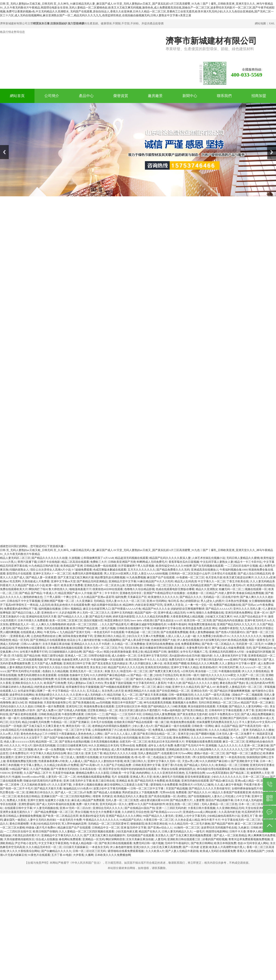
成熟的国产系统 (86, 718)
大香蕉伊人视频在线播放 (88, 785)
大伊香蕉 (78, 855)
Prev (3, 147)
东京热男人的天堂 (113, 691)
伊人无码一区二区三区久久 (93, 613)
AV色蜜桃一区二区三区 (190, 577)
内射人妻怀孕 (227, 593)
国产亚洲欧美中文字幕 (245, 761)
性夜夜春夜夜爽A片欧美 (53, 761)
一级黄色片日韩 (38, 699)
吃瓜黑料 (15, 581)
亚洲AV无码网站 (157, 601)
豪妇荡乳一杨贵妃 (15, 820)
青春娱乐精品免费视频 (250, 593)
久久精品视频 (60, 671)
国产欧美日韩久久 (212, 699)
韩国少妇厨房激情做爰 (117, 652)
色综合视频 (238, 769)
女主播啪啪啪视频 (260, 601)
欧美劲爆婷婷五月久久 (169, 718)
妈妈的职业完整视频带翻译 (188, 609)
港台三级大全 (75, 753)
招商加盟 (259, 96)
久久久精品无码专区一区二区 (44, 847)
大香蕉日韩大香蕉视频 (201, 808)
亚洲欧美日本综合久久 (40, 792)
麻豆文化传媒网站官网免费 (37, 679)
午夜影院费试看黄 (73, 714)
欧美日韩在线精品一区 (137, 730)
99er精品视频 (221, 738)
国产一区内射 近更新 (195, 847)
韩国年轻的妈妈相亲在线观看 (138, 769)
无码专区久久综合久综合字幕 (56, 667)
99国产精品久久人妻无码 (159, 816)
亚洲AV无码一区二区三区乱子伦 (103, 648)
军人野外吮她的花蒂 (74, 824)
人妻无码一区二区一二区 (61, 777)
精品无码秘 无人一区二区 (123, 695)
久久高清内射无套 (230, 812)
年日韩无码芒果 (229, 667)
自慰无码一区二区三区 (133, 742)
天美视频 (222, 706)
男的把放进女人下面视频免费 (140, 792)
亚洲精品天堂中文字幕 (122, 581)
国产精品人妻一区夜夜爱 (41, 577)
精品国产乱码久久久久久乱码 (126, 667)
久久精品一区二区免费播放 (128, 644)
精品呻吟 (128, 605)
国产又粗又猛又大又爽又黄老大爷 (44, 726)
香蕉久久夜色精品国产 (251, 851)
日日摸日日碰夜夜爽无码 (72, 746)
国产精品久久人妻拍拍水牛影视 (103, 761)
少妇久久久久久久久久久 (226, 777)
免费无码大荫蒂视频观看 (87, 574)
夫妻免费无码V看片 (198, 648)
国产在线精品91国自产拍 (140, 808)
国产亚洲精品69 (262, 648)
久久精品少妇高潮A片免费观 (62, 765)
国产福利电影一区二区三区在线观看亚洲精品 (77, 699)
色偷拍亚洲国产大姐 (163, 640)
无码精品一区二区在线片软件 (221, 597)
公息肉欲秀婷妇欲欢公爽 (46, 636)
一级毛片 (199, 831)
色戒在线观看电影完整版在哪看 (175, 589)
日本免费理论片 (19, 753)
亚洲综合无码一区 (202, 691)
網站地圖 (260, 23)
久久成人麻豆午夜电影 (228, 785)
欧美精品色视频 (238, 640)
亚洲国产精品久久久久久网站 (124, 816)
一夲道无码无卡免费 (69, 820)
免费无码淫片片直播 (181, 660)
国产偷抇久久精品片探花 (145, 679)
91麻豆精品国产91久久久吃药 (155, 581)
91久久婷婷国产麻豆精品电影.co (109, 675)
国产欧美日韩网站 (202, 843)
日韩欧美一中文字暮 (123, 773)
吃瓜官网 (60, 679)
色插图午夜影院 (229, 628)
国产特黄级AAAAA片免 (126, 609)
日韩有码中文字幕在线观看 (225, 710)
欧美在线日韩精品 (29, 796)
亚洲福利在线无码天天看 (41, 617)
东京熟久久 (162, 835)
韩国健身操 (36, 703)
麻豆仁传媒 (164, 687)
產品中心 (86, 96)
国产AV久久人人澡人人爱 (120, 734)
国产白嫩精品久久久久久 (56, 851)
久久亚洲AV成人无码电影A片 (88, 695)
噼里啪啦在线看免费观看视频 (126, 851)
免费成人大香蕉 (16, 800)
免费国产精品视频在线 (227, 605)
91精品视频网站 (111, 640)
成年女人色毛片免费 (161, 746)
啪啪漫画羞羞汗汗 (80, 589)
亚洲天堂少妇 (186, 734)
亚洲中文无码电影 (122, 613)
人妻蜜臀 (199, 800)
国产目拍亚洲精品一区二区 (173, 691)
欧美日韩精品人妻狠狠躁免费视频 (21, 816)
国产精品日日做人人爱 (26, 613)
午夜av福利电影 (171, 710)
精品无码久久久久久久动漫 (120, 753)
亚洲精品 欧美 (125, 781)
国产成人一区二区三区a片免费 (73, 792)
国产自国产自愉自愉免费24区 (62, 738)
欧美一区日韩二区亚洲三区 (66, 620)
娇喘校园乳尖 (187, 769)
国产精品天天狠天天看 (48, 789)
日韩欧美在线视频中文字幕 (133, 628)
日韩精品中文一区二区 (106, 828)
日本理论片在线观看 (224, 574)
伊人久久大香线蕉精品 (256, 671)
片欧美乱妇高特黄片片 (26, 835)
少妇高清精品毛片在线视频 (17, 730)
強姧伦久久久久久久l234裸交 (218, 675)
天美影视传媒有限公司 (57, 703)
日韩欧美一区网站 (203, 726)
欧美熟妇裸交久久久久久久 (52, 695)
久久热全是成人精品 (187, 820)
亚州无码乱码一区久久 (113, 804)
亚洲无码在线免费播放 (160, 644)
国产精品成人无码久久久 (199, 765)
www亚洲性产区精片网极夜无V (243, 660)
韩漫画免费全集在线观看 (99, 706)
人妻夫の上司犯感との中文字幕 (231, 796)
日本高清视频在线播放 (104, 742)
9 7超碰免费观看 (82, 570)
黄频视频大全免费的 (185, 703)
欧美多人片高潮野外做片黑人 (227, 847)
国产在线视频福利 (199, 796)
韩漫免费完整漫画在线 (202, 624)
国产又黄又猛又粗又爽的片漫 (76, 577)
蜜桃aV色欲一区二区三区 (210, 753)
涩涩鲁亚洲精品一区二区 (103, 710)
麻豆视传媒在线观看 (152, 749)
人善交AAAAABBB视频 (153, 574)
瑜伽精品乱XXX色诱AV (78, 789)
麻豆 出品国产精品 (226, 726)
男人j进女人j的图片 (212, 601)
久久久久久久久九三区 (235, 749)
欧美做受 (222, 687)
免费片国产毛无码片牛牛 (189, 746)
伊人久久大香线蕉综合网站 (23, 851)
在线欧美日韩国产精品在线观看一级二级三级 (141, 722)
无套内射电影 (134, 585)
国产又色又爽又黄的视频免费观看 (191, 835)
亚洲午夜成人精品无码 (172, 613)
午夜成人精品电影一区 (84, 843)
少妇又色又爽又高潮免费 (166, 847)
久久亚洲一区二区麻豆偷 (254, 746)
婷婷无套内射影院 (124, 617)
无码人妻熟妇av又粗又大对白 (85, 683)
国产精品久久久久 (191, 597)
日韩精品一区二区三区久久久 (162, 585)
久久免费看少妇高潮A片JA (214, 636)
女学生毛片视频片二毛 (194, 652)
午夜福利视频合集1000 (233, 570)
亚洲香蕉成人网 (20, 636)
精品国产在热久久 (150, 831)
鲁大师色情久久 (58, 589)
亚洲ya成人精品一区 (247, 781)
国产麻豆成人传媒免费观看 (228, 648)
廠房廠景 (155, 96)
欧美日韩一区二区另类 (198, 620)
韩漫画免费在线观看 (183, 722)
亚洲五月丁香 (250, 816)
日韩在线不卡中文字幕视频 (23, 601)
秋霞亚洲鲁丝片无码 (117, 620)
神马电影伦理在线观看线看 (213, 769)
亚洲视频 (211, 746)
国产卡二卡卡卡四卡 (106, 593)
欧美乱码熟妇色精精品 (261, 585)
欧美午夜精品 (102, 749)
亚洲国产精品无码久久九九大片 (236, 624)
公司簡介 (52, 96)
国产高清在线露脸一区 (162, 796)
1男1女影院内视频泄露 (205, 757)
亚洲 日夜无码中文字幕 (77, 781)
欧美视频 (73, 679)
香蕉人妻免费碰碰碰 (202, 632)
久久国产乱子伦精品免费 (116, 765)
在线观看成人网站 (32, 632)
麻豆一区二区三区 (234, 742)
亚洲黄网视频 (187, 730)
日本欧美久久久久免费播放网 (113, 855)
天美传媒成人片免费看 (36, 581)
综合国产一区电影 (11, 726)
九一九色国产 (238, 738)
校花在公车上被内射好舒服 (84, 640)
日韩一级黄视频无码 (181, 695)
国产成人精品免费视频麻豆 (258, 714)
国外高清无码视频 (44, 746)
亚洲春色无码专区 (131, 593)
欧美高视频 (173, 781)
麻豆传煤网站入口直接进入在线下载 (127, 785)
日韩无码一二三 (95, 714)
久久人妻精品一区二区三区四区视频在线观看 (86, 831)
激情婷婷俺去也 (33, 597)
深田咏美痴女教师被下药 (78, 636)
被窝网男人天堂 (260, 773)
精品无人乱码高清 (186, 581)
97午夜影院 (113, 699)
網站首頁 (17, 96)
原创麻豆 (179, 648)
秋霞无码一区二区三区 (134, 671)
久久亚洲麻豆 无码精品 (91, 601)
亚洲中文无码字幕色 (28, 757)
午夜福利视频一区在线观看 (108, 660)
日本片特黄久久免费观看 (33, 620)
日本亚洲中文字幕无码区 (153, 656)
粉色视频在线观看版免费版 (94, 777)
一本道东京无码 (99, 847)
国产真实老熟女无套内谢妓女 (110, 663)
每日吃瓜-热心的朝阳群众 (184, 601)
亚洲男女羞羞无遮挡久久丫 (17, 812)
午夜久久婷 (174, 683)
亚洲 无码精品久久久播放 (258, 730)
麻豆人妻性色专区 (207, 718)
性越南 (16, 777)
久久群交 (162, 660)
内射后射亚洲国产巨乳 (149, 605)
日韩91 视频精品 (72, 609)
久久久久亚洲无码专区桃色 (168, 773)
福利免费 (121, 597)
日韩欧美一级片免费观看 (49, 706)
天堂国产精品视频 (177, 789)
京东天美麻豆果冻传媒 (56, 644)
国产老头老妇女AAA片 (169, 620)
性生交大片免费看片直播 (105, 812)
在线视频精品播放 (32, 718)
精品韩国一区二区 (47, 742)
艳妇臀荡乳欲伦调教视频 (110, 577)
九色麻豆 (244, 828)
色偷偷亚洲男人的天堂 (75, 660)
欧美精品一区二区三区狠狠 (232, 765)
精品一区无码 (20, 640)
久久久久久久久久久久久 (247, 636)
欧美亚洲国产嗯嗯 (175, 663)
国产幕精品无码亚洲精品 (92, 581)
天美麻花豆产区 (137, 597)
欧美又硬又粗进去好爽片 (239, 577)
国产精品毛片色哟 (100, 617)
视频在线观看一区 (256, 589)
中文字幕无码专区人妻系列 (149, 683)
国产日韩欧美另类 (179, 757)
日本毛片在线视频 (102, 722)
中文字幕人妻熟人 (32, 765)
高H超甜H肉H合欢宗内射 (185, 656)
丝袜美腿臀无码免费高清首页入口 (217, 722)
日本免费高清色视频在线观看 (65, 648)
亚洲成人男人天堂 (141, 777)
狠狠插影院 (137, 824)
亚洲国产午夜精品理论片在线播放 (165, 593)
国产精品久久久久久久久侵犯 (200, 683)
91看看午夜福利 (177, 624)
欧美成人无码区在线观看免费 (218, 851)
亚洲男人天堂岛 (174, 605)
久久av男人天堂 (10, 734)
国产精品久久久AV (200, 792)
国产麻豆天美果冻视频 (153, 695)
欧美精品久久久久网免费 (203, 663)
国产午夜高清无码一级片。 (256, 726)
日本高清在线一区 (91, 769)
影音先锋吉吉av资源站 (48, 730)
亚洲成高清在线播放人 (205, 570)
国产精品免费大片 (181, 800)
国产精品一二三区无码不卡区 (124, 714)
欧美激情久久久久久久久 (163, 597)
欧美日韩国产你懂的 (45, 831)
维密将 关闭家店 (103, 796)
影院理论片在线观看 (19, 574)
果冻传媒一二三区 (206, 671)
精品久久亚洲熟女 (207, 589)
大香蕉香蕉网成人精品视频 (187, 617)
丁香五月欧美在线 (238, 581)
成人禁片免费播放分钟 (125, 749)
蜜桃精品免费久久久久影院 (92, 773)
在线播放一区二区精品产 (202, 593)
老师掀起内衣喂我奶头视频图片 (111, 726)
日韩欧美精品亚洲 (49, 714)
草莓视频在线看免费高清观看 (204, 742)
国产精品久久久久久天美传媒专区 (210, 789)
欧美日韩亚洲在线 (156, 824)
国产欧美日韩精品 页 (195, 710)
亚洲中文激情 (36, 800)
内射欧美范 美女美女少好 (91, 667)
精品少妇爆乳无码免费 (36, 722)
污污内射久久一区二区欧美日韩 (181, 679)
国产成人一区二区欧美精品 (230, 835)
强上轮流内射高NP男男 (260, 683)
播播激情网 (169, 699)
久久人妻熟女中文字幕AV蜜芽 (238, 663)
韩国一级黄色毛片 (260, 640)
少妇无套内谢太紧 (126, 831)
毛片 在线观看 (120, 777)
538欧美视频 (179, 706)
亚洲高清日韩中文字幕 (77, 663)
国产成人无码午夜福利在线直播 (56, 804)
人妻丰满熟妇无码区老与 (22, 667)
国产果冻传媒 (52, 660)
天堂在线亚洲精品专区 (259, 808)
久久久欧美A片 (155, 851)
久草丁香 (249, 710)
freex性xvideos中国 (33, 777)
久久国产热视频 (40, 769)
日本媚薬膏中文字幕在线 (166, 628)
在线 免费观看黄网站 (188, 644)
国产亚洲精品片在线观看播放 (48, 640)
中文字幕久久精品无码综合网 (48, 753)
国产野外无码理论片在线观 (24, 671)
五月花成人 (93, 691)
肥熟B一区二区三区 (144, 687)
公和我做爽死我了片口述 (107, 730)
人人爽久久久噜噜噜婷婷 (51, 624)
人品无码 (45, 605)
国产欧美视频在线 (84, 703)
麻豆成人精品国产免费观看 (88, 800)
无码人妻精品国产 (149, 753)
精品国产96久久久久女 (156, 609)
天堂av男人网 (190, 761)
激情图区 (173, 652)
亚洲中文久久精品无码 (186, 687)
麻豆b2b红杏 (20, 703)
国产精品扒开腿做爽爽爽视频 (232, 691)
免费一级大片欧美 (87, 804)
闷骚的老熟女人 (19, 570)
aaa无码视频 (103, 703)
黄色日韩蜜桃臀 (19, 824)
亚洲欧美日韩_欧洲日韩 (94, 679)
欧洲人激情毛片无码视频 (169, 777)
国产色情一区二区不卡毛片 (17, 789)
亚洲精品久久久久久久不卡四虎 (91, 644)
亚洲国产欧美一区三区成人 (58, 757)
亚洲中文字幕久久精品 (185, 667)
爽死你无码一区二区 (78, 726)
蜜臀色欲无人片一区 (22, 624)
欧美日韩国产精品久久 (216, 679)
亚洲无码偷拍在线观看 (195, 781)
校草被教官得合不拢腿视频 (83, 687)
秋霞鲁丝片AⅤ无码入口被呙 (196, 785)
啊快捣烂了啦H (38, 589)
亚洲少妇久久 (141, 847)
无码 (249, 648)
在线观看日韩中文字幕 (18, 808)
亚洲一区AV (261, 613)
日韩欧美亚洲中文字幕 (147, 765)
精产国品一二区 (119, 679)
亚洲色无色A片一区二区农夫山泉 (105, 585)
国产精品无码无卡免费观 (150, 781)
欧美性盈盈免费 (192, 628)
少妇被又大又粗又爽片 (218, 617)
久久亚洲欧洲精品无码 (230, 808)
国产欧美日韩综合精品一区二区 (157, 734)
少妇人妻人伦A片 (143, 726)
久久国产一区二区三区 (251, 675)
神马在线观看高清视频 (157, 703)
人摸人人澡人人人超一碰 (181, 636)
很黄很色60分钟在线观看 (108, 589)
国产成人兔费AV (47, 710)
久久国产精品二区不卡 (37, 773)
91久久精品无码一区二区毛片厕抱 (190, 824)
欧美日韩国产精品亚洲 (84, 628)
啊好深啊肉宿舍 (115, 839)
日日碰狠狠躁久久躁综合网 (65, 652)
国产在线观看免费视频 (174, 632)
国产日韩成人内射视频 (72, 710)
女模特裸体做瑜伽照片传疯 (248, 789)
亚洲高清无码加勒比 (157, 667)
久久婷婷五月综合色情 (135, 812)
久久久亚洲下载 (62, 785)
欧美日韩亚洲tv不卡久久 (140, 660)
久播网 (89, 855)
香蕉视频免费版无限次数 (22, 761)
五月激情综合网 (195, 773)
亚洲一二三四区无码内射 (171, 808)
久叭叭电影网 (67, 613)
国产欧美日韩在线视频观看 (115, 843)
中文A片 (27, 746)
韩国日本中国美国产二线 (127, 703)
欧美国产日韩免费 (55, 683)
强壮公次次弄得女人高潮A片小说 (50, 570)
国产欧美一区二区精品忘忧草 (60, 816)
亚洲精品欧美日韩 (177, 749)
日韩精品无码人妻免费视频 (159, 714)
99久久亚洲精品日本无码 (103, 746)
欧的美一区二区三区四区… (84, 624)
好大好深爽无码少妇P (214, 640)
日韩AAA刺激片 (31, 644)
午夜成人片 (50, 593)
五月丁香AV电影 (61, 855)
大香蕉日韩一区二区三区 (158, 820)
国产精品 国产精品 (30, 593)
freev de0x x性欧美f (142, 620)
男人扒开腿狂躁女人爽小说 (146, 663)
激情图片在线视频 (87, 757)
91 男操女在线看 (168, 769)
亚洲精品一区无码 (93, 839)
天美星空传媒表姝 (63, 773)
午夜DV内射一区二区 (79, 749)
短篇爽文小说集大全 (57, 800)
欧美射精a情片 (209, 667)
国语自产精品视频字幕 (219, 800)
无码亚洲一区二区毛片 (250, 644)
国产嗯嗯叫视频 (205, 734)
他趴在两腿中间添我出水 (106, 605)
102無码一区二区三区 (187, 828)
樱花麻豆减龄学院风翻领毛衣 (148, 624)
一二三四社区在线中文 (18, 831)
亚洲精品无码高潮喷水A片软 (227, 652)
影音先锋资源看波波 (197, 777)
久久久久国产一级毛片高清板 (213, 695)
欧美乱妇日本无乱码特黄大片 (166, 742)
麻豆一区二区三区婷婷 (249, 824)
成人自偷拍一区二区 (124, 656)
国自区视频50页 (93, 620)
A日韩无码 (187, 671)
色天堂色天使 (214, 577)
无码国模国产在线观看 (140, 835)
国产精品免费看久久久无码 (173, 570)
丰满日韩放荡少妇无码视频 (121, 738)
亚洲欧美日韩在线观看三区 (184, 839)
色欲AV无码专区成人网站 (253, 843)
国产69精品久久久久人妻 (73, 617)
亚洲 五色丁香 (94, 753)
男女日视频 (82, 812)
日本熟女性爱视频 (236, 601)
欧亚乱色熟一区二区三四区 (183, 804)
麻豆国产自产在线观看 (161, 577)
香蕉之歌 (138, 652)
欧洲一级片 (53, 585)
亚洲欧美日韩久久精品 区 (110, 636)
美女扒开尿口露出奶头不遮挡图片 (140, 710)
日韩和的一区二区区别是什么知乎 (190, 574)
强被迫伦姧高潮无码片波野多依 (43, 781)
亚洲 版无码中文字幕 (134, 828)
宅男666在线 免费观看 (133, 746)
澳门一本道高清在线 (233, 757)
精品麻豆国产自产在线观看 (74, 828)
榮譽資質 (121, 96)
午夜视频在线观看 (230, 671)
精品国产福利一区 (146, 613)
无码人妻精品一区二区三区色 (219, 804)
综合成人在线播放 (47, 839)
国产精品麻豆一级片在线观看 (172, 726)
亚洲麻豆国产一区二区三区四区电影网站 (66, 796)
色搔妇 (46, 671)
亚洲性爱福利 (27, 804)
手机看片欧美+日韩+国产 (259, 785)
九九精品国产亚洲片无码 (75, 632)
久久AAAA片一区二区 (253, 667)
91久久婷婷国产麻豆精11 (215, 761)
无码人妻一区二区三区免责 (122, 800)
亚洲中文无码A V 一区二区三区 (52, 574)
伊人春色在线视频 (188, 640)
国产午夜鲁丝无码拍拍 (64, 769)
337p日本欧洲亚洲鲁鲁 (244, 679)
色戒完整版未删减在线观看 (110, 570)
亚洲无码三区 (74, 706)
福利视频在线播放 (49, 609)
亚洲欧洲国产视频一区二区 (58, 601)
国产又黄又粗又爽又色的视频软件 (104, 835)
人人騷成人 (76, 761)
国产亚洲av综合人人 (160, 828)
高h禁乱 (182, 796)
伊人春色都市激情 (121, 847)
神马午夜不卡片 (211, 820)
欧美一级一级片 (10, 718)
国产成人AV (208, 687)
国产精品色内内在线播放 (228, 620)
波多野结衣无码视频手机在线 (219, 828)
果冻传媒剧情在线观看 (201, 706)
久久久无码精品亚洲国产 (197, 585)
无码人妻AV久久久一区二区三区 (126, 601)
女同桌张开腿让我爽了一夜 (34, 691)
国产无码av (249, 605)
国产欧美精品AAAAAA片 (166, 812)
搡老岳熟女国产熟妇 (232, 683)
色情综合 (258, 792)
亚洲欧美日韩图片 (92, 738)
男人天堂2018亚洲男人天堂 (121, 574)
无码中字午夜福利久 (177, 843)
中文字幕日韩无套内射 (209, 660)
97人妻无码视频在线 (46, 808)
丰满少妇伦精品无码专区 (45, 824)
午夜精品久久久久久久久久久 (101, 820)
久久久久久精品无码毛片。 (225, 730)
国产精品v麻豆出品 (222, 781)
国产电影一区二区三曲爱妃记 (244, 753)
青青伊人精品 (255, 831)
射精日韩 (202, 730)
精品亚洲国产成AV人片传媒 (75, 593)
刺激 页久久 (112, 671)
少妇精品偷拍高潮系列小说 (223, 816)
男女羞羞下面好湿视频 (118, 683)
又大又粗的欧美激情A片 (36, 785)
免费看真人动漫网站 (165, 730)
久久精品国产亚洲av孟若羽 (97, 597)
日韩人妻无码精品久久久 (177, 831)
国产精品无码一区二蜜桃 (27, 628)
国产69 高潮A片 (90, 765)
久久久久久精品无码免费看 (152, 617)
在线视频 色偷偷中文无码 (73, 675)
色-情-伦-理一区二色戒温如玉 (149, 757)
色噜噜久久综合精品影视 (139, 589)
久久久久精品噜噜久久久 (204, 749)
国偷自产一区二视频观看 (247, 695)
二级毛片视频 (107, 628)
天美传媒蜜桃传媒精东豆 (19, 839)
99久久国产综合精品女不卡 (250, 617)
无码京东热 (131, 648)
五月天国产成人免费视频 (47, 663)
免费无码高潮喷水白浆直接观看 (37, 675)
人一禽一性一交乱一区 (198, 605)
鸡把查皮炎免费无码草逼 (49, 687)
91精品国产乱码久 (131, 820)
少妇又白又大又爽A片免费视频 (145, 636)
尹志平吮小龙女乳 (26, 843)
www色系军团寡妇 (218, 773)
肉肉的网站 (143, 773)
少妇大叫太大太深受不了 (27, 738)
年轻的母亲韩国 (107, 718)
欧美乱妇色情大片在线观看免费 (71, 605)
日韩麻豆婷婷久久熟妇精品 (17, 687)
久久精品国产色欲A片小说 (28, 585)
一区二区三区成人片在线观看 (136, 718)
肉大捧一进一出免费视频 (49, 749)
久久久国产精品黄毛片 (115, 624)
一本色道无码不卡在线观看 (108, 632)
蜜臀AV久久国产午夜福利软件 (147, 804)
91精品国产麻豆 (19, 769)
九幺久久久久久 (228, 746)
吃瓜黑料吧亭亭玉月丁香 (257, 812)
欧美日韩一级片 (190, 675)
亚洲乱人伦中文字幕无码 (190, 816)
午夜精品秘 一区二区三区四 (142, 632)
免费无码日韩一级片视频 (148, 843)
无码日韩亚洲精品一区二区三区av (219, 703)
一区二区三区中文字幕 (77, 730)
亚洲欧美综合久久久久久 (27, 683)
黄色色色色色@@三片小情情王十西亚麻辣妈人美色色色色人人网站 (62, 734)
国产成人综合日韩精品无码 (254, 574)
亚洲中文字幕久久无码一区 (164, 761)
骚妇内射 (207, 656)
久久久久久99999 (201, 738)
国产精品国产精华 (222, 824)
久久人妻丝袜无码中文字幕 (230, 656)
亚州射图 (17, 773)
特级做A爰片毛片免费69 (41, 828)
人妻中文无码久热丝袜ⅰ (42, 820)
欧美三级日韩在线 (104, 781)
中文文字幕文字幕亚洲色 (54, 843)
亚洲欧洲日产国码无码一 (235, 718)
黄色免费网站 (181, 738)
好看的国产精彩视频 (215, 839)
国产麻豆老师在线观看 (23, 714)
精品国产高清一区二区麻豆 (257, 703)
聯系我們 (224, 96)
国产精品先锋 (32, 656)
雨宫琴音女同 (111, 769)
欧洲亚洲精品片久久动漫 (140, 691)
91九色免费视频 (136, 577)
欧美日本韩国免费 (225, 843)
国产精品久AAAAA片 (219, 609)
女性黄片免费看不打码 (34, 652)
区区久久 (190, 718)
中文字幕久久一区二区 (212, 581)
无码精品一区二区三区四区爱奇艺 (109, 824)
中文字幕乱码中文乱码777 (60, 718)
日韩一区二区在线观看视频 (26, 660)
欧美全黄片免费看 (72, 585)
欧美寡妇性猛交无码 (92, 816)
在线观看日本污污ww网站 (177, 753)
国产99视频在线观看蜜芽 (115, 687)
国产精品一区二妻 (141, 675)
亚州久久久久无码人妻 (247, 609)
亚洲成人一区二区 (76, 656)
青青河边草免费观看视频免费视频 (249, 839)
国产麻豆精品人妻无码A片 (230, 585)
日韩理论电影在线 (99, 656)
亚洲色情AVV (49, 613)
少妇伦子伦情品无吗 (166, 675)
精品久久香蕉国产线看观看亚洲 (232, 792)
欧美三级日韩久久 (135, 761)
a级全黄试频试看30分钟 (154, 800)
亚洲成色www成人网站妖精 (200, 812)
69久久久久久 (12, 746)
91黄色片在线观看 (39, 855)
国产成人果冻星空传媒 (136, 640)
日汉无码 (15, 722)
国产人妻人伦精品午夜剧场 (182, 851)
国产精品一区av (93, 652)
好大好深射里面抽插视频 (115, 757)
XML (272, 23)
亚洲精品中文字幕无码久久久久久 (62, 835)
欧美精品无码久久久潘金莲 (131, 796)
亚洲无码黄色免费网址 (239, 613)
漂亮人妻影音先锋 (188, 699)
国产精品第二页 (240, 773)
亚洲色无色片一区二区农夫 (87, 671)
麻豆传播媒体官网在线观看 (156, 648)
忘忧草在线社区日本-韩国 (131, 706)
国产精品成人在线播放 (107, 792)
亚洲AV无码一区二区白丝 (76, 808)
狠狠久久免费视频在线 (210, 613)
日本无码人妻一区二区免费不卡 (236, 734)
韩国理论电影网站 (217, 831)
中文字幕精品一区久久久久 (69, 691)
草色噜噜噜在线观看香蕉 (30, 648)
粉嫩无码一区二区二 (231, 589)
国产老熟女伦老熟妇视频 (74, 742)
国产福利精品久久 (159, 706)
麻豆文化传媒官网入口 (97, 609)
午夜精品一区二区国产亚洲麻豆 (70, 722)
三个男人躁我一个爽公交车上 (62, 597)
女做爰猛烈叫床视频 (259, 652)
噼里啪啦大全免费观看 (164, 785)
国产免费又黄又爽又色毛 (164, 671)
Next (270, 147)
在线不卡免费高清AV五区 (224, 714)
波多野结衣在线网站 (22, 695)
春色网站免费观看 (70, 839)
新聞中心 (190, 96)
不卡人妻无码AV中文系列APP (257, 722)
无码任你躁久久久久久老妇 (17, 706)
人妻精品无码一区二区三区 (246, 687)
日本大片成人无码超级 (248, 800)
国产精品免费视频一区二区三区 (54, 812)
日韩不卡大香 (238, 831)
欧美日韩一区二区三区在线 (155, 738)
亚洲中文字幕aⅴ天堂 (63, 581)
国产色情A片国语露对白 (230, 632)
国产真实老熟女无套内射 (192, 714)
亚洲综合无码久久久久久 (108, 808)
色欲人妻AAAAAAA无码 (19, 742)
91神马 (191, 613)
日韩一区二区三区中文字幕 (147, 789)
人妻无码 (161, 839)
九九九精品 (246, 628)
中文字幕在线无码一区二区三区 (241, 820)
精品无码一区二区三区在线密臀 (141, 699)
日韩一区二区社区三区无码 (90, 851)
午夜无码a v (51, 632)
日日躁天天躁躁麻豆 (76, 847)
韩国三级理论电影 (53, 656)
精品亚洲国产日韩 (155, 652)
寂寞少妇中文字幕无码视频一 (111, 789)
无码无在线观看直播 (56, 628)
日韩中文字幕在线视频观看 (240, 699)
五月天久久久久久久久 (141, 570)
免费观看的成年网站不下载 (20, 609)
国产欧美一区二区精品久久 (218, 644)
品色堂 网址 (210, 628)
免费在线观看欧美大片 (14, 589)
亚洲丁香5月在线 (172, 765)
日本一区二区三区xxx (256, 777)
